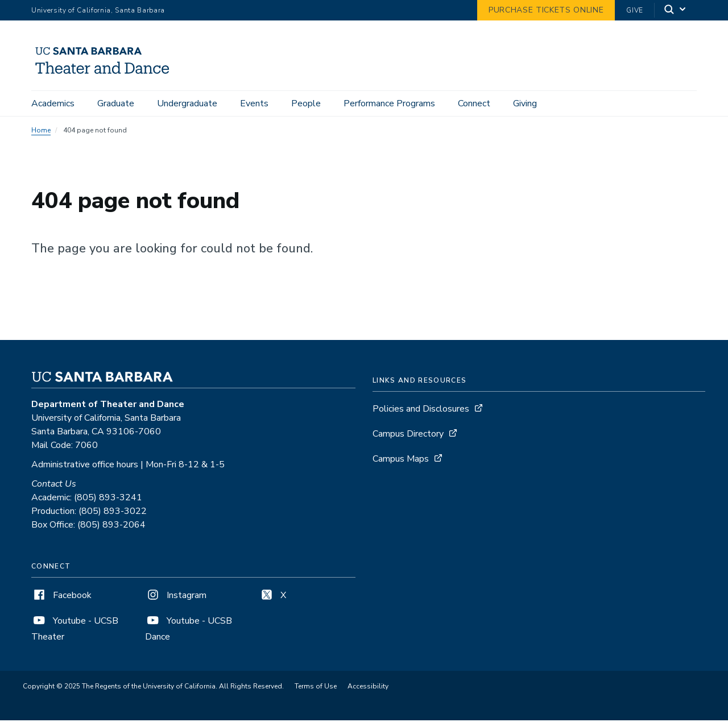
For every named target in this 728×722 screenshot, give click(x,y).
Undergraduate (187, 103)
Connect (474, 103)
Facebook (61, 597)
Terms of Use (316, 688)
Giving (525, 103)
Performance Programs (389, 103)
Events (254, 103)
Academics (53, 103)
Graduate (116, 103)
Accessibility (368, 688)
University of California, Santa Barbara (98, 10)
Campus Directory (408, 435)
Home (41, 132)
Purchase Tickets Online (546, 10)
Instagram (176, 597)
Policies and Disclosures (421, 410)
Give (635, 10)
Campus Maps (401, 460)
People (306, 103)
